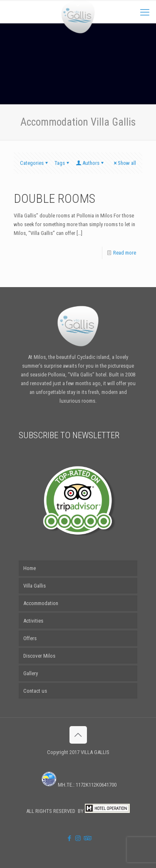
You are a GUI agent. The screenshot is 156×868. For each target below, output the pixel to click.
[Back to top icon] (78, 735)
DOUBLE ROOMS (54, 198)
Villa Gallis (35, 586)
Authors (90, 163)
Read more (125, 253)
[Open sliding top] (78, 9)
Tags (62, 163)
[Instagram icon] (78, 838)
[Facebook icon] (69, 838)
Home (30, 568)
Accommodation (41, 603)
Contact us (35, 691)
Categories (35, 163)
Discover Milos (39, 656)
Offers (30, 638)
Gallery (31, 673)
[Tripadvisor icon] (87, 838)
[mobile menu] (145, 13)
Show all (124, 163)
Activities (33, 621)
